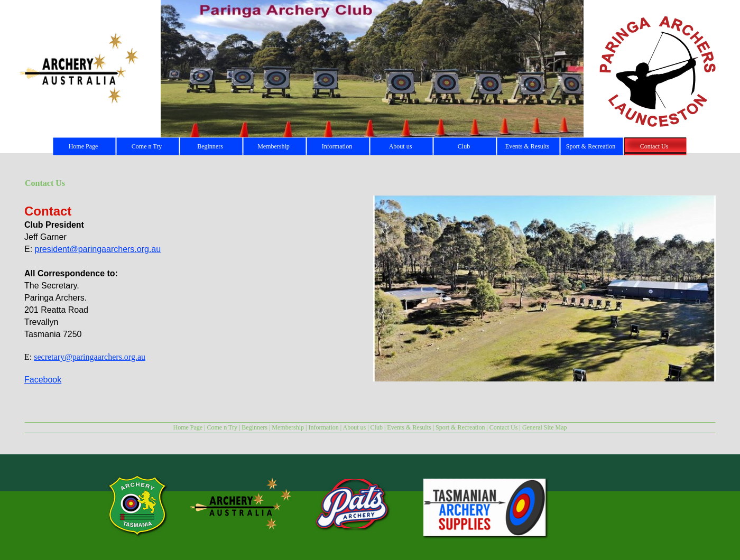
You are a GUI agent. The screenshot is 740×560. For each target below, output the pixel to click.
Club (377, 427)
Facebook (43, 380)
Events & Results (409, 427)
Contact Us (504, 427)
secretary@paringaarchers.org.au (90, 357)
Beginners (255, 427)
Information (323, 427)
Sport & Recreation (460, 427)
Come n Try (222, 427)
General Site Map (545, 427)
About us (355, 427)
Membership (288, 427)
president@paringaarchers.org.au (98, 249)
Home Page (188, 427)
